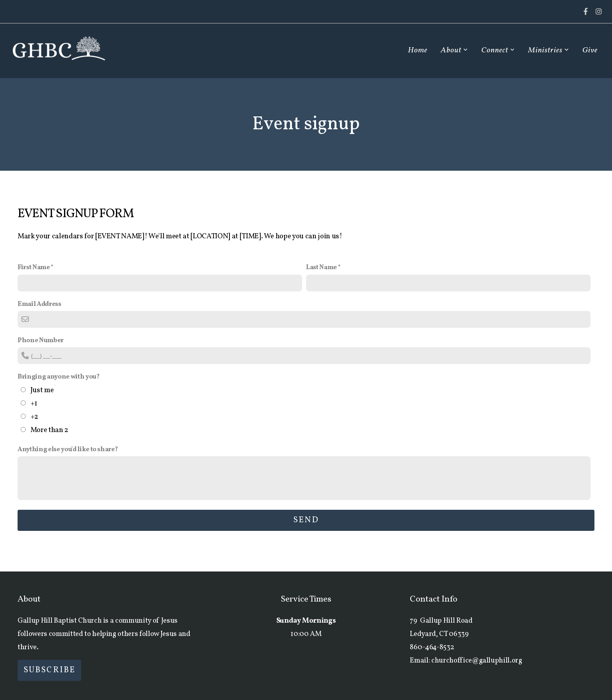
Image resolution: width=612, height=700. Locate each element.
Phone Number (41, 340)
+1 (34, 404)
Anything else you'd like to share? (68, 449)
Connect (498, 50)
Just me (42, 390)
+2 (34, 417)
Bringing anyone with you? (59, 377)
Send (306, 520)
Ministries (549, 50)
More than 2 (49, 430)
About (454, 50)
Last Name (321, 267)
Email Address (39, 304)
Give (590, 50)
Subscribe (49, 670)
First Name (34, 267)
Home (418, 50)
